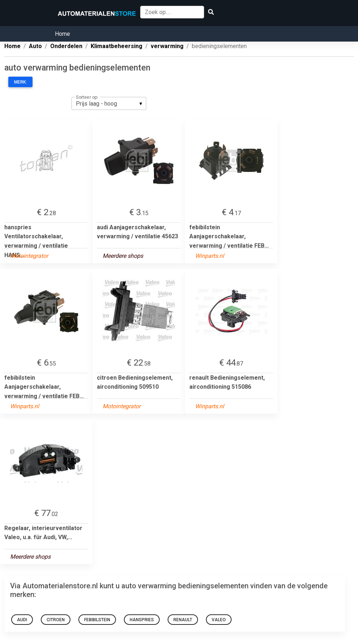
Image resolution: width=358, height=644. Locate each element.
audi (22, 620)
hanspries (142, 620)
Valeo (219, 620)
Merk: (20, 82)
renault (183, 620)
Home (62, 34)
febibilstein (97, 620)
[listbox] (109, 103)
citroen (56, 620)
